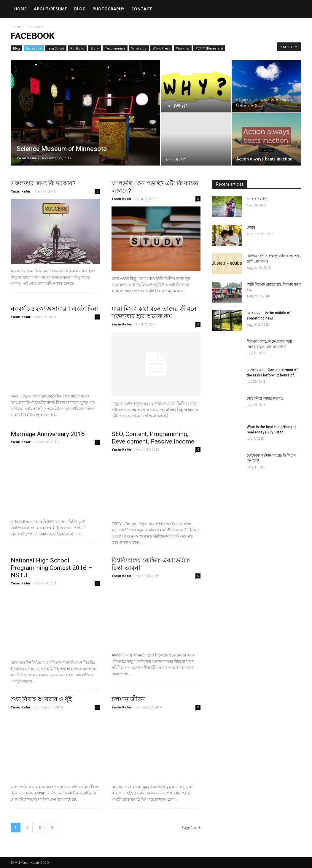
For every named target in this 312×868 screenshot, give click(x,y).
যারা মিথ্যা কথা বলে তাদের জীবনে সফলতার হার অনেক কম (154, 313)
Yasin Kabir (27, 158)
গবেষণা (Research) (209, 48)
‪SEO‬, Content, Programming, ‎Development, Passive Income (153, 438)
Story (95, 48)
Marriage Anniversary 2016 (48, 434)
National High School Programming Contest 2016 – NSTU (51, 568)
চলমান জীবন (128, 699)
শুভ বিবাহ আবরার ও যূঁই (41, 699)
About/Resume (50, 9)
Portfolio (77, 48)
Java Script (56, 48)
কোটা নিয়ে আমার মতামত (265, 398)
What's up (139, 48)
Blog (80, 9)
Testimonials (115, 48)
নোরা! (251, 228)
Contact (142, 9)
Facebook (34, 48)
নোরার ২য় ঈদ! (257, 199)
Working (183, 48)
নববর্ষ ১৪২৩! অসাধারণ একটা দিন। (55, 309)
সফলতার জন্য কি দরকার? (43, 183)
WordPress (161, 48)
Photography (108, 9)
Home (20, 9)
